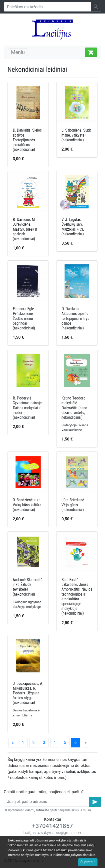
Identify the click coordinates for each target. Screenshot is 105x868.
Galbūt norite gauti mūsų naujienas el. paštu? (44, 792)
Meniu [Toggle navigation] (18, 52)
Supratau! (88, 862)
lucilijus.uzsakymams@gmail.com (52, 833)
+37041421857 (52, 826)
